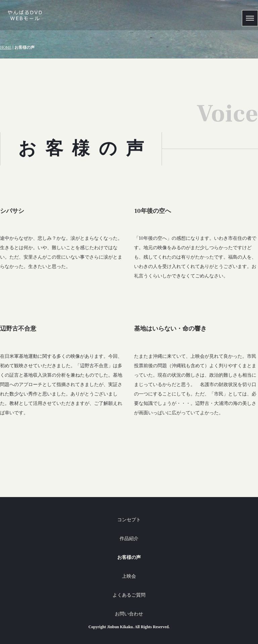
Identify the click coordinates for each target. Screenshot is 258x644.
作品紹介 (129, 539)
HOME (6, 48)
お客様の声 (129, 557)
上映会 (129, 576)
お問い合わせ (129, 614)
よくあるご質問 (129, 595)
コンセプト (129, 520)
